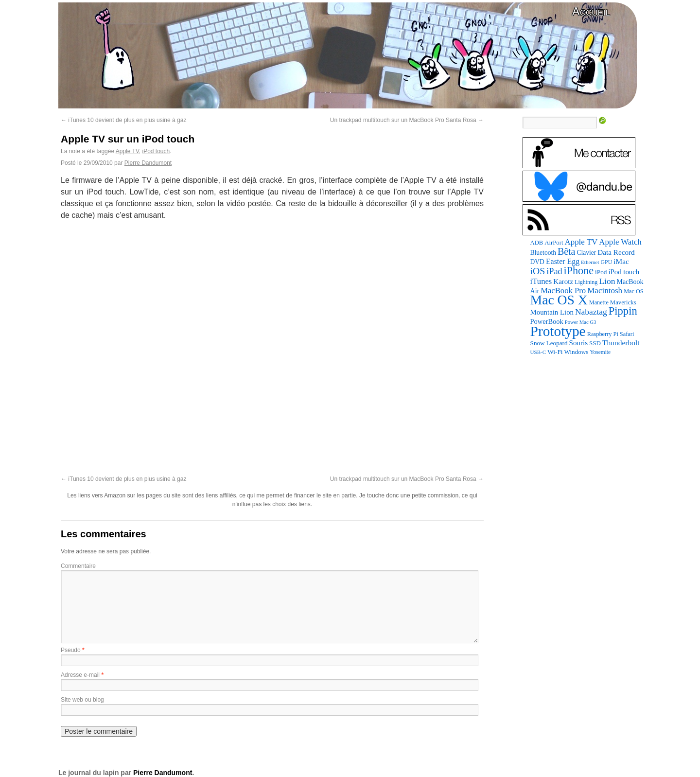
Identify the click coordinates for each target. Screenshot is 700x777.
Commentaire (78, 566)
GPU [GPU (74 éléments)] (607, 262)
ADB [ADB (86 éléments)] (537, 243)
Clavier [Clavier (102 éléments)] (586, 253)
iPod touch (156, 151)
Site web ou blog (82, 700)
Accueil (591, 11)
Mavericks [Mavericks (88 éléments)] (623, 302)
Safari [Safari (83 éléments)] (627, 334)
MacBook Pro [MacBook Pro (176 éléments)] (563, 291)
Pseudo (71, 650)
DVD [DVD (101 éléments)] (537, 262)
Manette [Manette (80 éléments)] (599, 302)
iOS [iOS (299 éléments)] (538, 271)
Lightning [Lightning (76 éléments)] (586, 282)
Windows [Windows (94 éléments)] (577, 352)
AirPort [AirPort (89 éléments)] (554, 243)
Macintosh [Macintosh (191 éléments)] (605, 291)
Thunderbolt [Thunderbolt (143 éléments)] (621, 343)
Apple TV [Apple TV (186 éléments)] (581, 242)
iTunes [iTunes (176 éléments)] (541, 281)
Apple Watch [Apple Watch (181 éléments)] (620, 242)
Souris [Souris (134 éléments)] (579, 343)
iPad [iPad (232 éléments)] (554, 271)
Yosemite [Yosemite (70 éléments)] (600, 352)
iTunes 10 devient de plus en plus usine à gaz (123, 120)
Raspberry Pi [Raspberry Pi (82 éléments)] (603, 334)
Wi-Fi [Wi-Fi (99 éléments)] (555, 352)
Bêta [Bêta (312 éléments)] (567, 251)
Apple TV (127, 151)
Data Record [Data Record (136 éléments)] (616, 252)
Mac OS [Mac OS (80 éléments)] (633, 291)
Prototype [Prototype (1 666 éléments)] (558, 331)
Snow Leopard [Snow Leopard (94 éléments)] (549, 343)
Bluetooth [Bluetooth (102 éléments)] (543, 253)
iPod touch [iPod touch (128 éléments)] (624, 272)
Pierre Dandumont (148, 163)
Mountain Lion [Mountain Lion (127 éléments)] (552, 312)
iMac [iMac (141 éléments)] (621, 261)
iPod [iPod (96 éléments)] (601, 272)
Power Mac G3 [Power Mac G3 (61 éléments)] (581, 322)
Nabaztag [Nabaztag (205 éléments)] (591, 312)
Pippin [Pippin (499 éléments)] (623, 311)
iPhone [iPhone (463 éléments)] (579, 271)
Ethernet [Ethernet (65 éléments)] (590, 262)
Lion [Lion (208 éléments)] (607, 281)
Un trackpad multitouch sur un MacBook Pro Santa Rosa (407, 120)
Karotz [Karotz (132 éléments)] (563, 282)
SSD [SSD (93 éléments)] (595, 343)
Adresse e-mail (80, 675)
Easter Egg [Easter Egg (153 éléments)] (563, 261)
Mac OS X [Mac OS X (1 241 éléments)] (559, 300)
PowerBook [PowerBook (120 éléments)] (547, 321)
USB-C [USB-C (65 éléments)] (538, 352)
